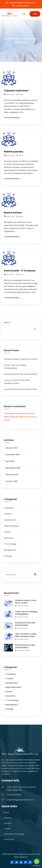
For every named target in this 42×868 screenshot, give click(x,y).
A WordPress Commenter (15, 414)
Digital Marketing (11, 526)
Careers (7, 829)
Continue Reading (11, 118)
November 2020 (13, 455)
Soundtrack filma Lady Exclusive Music (20, 374)
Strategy (8, 556)
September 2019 (13, 468)
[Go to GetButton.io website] (37, 866)
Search (7, 323)
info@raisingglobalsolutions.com (22, 3)
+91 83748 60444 (22, 6)
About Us (8, 818)
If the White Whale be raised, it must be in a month (20, 417)
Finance (7, 532)
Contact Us (9, 839)
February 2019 (12, 475)
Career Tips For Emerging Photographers (26, 613)
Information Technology (14, 834)
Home (6, 812)
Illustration (9, 538)
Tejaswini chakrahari (16, 91)
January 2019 (11, 481)
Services (7, 823)
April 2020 (10, 461)
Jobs (35, 14)
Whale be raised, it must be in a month (21, 359)
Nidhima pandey (14, 152)
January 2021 (11, 448)
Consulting (9, 508)
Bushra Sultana (13, 213)
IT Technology (10, 544)
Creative (8, 514)
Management (10, 550)
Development (10, 520)
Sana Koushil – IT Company (20, 271)
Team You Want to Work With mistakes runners (26, 635)
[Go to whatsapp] (37, 861)
